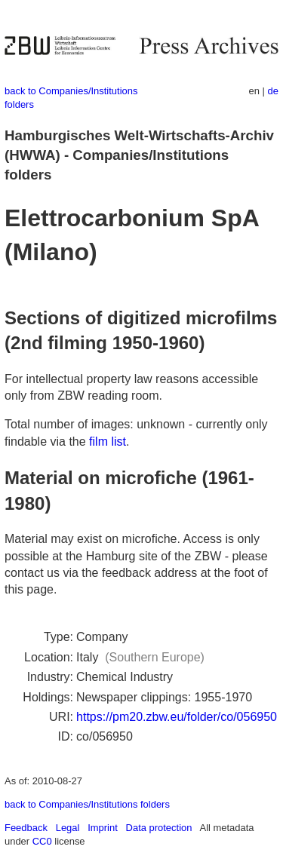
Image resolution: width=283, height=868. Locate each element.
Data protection (159, 828)
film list (108, 442)
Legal (68, 828)
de (273, 91)
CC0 (42, 841)
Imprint (103, 828)
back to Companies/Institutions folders (87, 804)
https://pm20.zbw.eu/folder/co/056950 (177, 717)
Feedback (26, 828)
